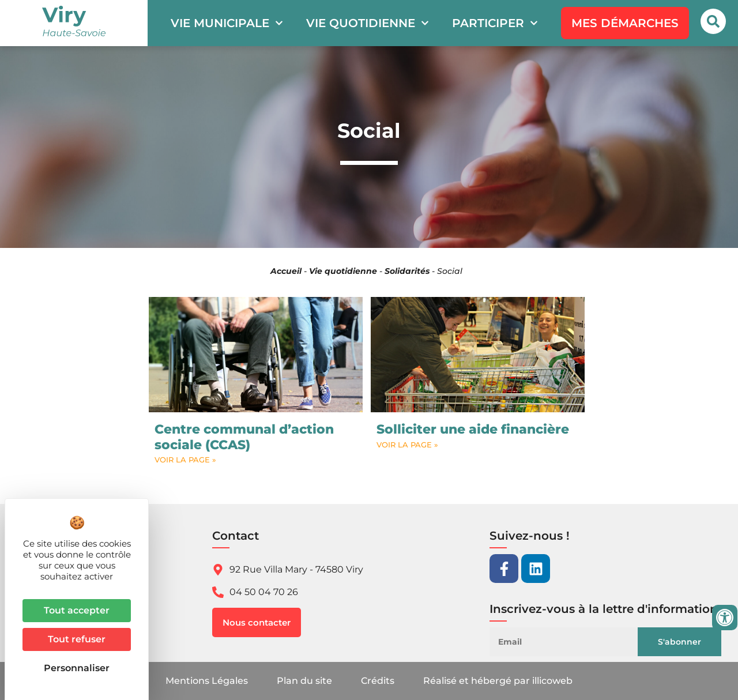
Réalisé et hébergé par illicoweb (498, 681)
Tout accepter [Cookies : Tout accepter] (77, 610)
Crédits (378, 681)
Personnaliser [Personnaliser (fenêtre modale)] (77, 668)
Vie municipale (227, 23)
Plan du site (304, 681)
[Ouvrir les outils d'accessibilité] (725, 618)
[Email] (573, 642)
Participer (495, 23)
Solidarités (407, 271)
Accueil (286, 271)
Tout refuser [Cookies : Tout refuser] (77, 639)
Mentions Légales (207, 681)
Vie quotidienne (368, 23)
